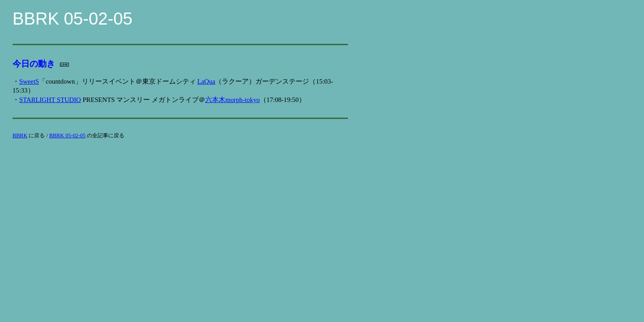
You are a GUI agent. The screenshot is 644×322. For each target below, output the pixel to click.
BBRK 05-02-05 (67, 136)
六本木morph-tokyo (233, 100)
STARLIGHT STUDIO (50, 100)
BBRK (20, 136)
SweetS (29, 81)
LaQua (206, 81)
